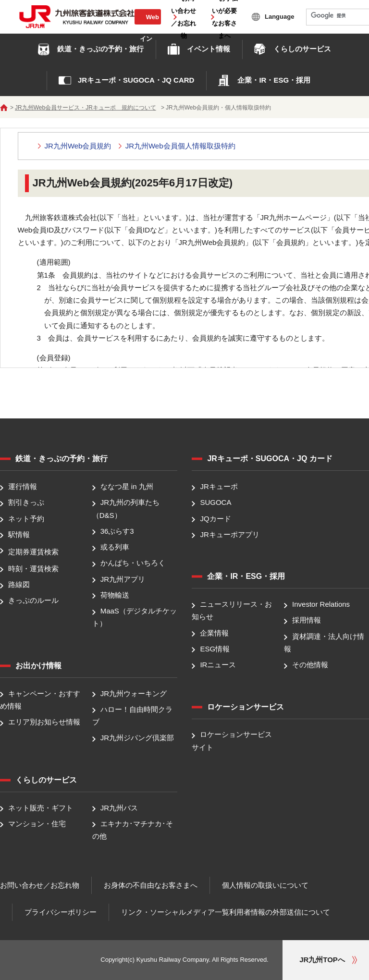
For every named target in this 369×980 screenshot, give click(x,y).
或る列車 (115, 547)
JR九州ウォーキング (134, 693)
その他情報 (310, 665)
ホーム (4, 108)
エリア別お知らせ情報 (44, 722)
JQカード (215, 519)
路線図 (19, 584)
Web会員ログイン (148, 28)
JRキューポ (219, 486)
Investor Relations (321, 604)
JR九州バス (119, 808)
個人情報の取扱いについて (265, 885)
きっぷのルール (33, 601)
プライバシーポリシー (61, 912)
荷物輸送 (115, 595)
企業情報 (214, 633)
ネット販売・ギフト (41, 808)
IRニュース (218, 665)
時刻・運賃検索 (33, 569)
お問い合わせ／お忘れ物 (40, 885)
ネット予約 (26, 519)
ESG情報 (215, 649)
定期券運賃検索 (33, 552)
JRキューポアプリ (229, 534)
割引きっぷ (26, 503)
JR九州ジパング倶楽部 (137, 738)
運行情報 (23, 486)
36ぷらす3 (117, 531)
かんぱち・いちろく (133, 563)
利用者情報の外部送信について (280, 912)
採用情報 (307, 620)
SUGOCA (215, 503)
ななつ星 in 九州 (127, 486)
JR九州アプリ (123, 579)
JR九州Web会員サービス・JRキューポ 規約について (86, 108)
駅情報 (19, 534)
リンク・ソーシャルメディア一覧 (175, 912)
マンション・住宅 (37, 824)
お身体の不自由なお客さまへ (151, 885)
